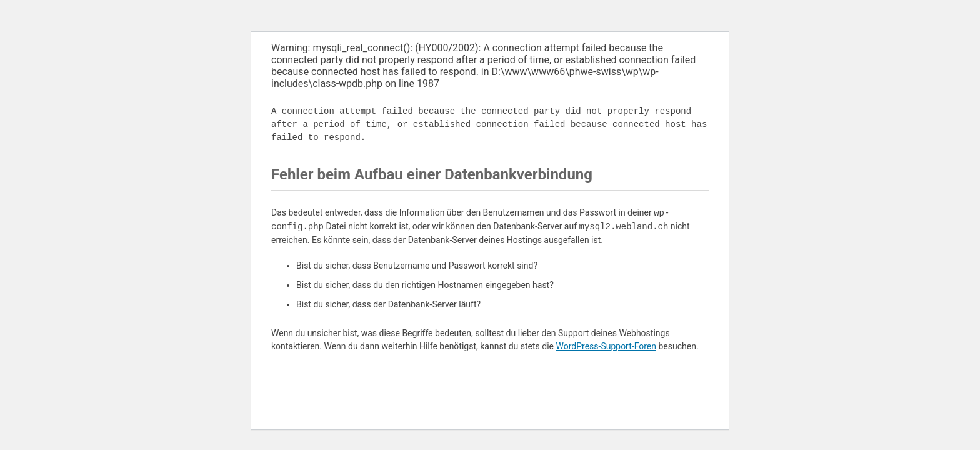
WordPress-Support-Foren (606, 346)
